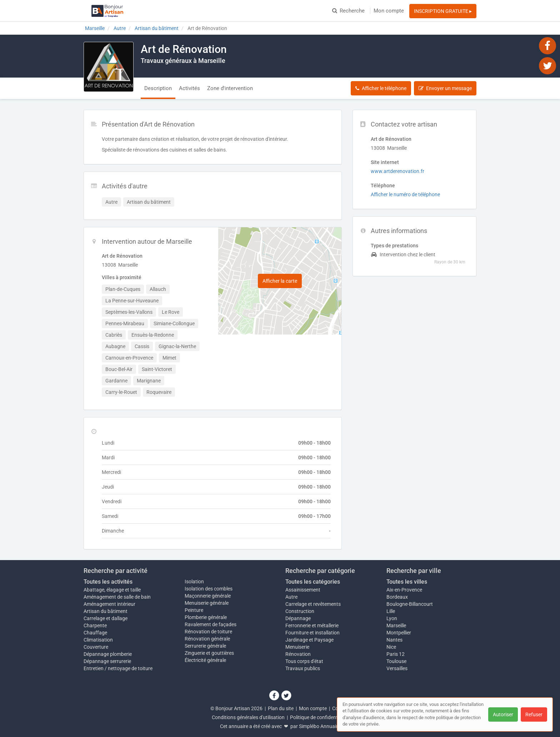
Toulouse (396, 661)
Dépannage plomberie (108, 654)
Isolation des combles (209, 589)
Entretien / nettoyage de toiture (118, 668)
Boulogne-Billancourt (410, 604)
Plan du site (281, 708)
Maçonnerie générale (208, 596)
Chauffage (95, 633)
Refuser (534, 714)
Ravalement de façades (211, 624)
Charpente (95, 625)
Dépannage (298, 618)
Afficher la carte (280, 281)
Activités (189, 88)
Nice (391, 647)
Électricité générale (205, 660)
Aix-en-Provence (404, 590)
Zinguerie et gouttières (209, 653)
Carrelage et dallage (106, 618)
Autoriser (503, 714)
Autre (291, 597)
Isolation (194, 582)
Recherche (348, 11)
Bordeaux (397, 597)
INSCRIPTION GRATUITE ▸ (443, 11)
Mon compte (389, 11)
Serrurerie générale (205, 646)
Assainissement (303, 590)
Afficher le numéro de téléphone (405, 194)
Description (158, 88)
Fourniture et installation (312, 633)
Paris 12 (396, 654)
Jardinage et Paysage (309, 640)
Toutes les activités (108, 582)
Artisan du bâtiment (106, 611)
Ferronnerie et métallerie (312, 625)
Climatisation (98, 640)
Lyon (392, 618)
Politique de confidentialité (319, 717)
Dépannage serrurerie (107, 661)
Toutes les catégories (313, 582)
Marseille (396, 625)
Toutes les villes (407, 582)
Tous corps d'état (304, 661)
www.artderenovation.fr (397, 171)
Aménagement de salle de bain (117, 597)
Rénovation (298, 654)
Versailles (397, 668)
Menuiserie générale (207, 603)
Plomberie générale (206, 617)
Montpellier (399, 633)
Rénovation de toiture (208, 632)
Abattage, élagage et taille (112, 590)
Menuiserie (297, 647)
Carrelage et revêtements (313, 604)
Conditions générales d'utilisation (248, 717)
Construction (300, 611)
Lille (391, 611)
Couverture (96, 647)
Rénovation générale (207, 639)
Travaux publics (303, 668)
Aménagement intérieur (109, 604)
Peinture (194, 610)
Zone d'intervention (230, 88)
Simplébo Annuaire (320, 726)
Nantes (394, 640)
